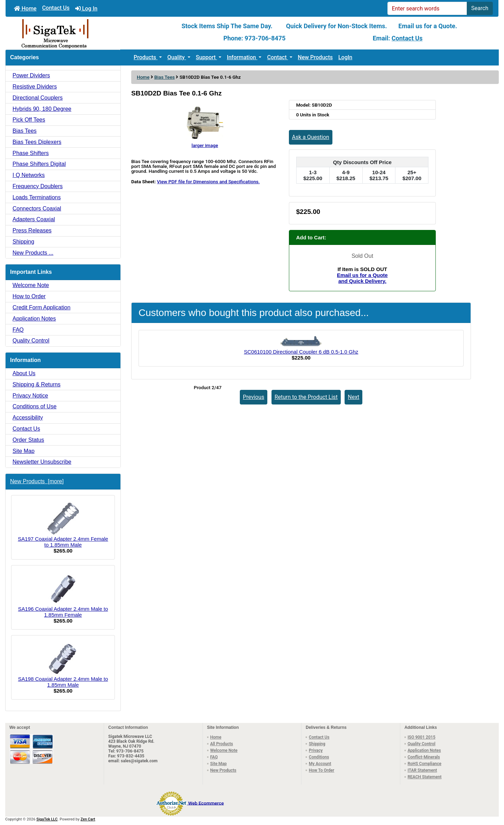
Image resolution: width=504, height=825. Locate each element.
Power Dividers (31, 75)
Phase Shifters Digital (39, 164)
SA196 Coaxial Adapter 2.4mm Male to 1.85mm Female (63, 594)
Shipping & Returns (37, 384)
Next (353, 397)
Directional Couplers (38, 98)
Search (480, 8)
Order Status (28, 440)
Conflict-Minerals (424, 757)
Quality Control (31, 341)
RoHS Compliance (424, 764)
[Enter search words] (427, 8)
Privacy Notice (30, 396)
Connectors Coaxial (37, 209)
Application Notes (34, 319)
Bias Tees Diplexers (37, 142)
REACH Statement (425, 777)
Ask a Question (311, 137)
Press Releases (32, 230)
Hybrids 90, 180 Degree (42, 109)
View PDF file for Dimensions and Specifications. (208, 182)
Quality (177, 57)
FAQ (18, 330)
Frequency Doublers (38, 186)
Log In (86, 9)
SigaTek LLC (47, 819)
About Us (24, 373)
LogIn (345, 57)
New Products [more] (37, 481)
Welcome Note (31, 285)
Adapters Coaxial (34, 219)
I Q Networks (29, 175)
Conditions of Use (34, 406)
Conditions (319, 757)
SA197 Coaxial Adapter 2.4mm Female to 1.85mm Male (63, 524)
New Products (315, 57)
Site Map (23, 451)
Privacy (316, 750)
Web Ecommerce (206, 803)
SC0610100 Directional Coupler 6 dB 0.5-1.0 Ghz (301, 352)
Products (146, 57)
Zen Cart (88, 819)
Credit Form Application (41, 307)
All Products (222, 744)
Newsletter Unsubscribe (42, 462)
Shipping (23, 242)
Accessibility (28, 418)
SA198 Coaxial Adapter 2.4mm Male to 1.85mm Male (63, 664)
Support (207, 57)
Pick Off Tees (29, 120)
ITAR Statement (422, 770)
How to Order (29, 296)
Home (25, 9)
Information (242, 57)
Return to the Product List (306, 397)
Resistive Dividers (35, 87)
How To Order (321, 770)
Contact (277, 57)
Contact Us (56, 8)
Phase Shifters (31, 153)
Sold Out (362, 256)
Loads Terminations (37, 197)
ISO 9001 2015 (422, 737)
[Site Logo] (88, 33)
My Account (320, 764)
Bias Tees (164, 77)
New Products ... (33, 253)
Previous (254, 397)
